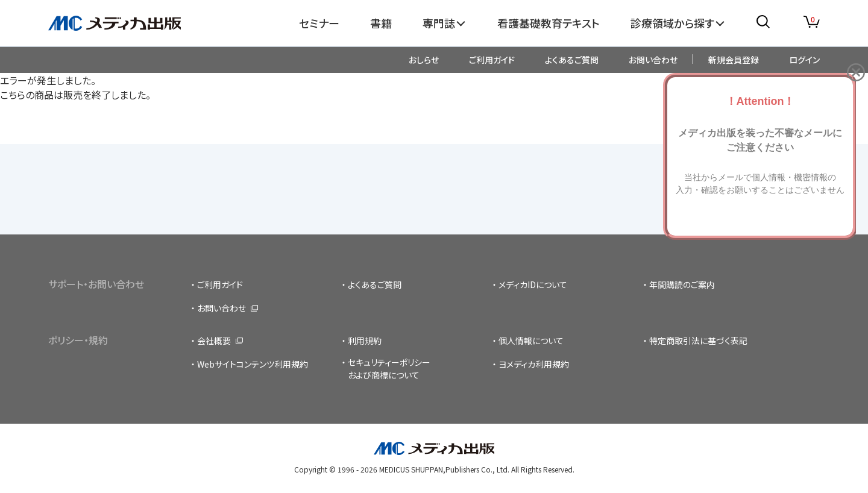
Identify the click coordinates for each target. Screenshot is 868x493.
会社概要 (214, 341)
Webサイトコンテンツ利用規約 (253, 364)
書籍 (381, 23)
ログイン (804, 60)
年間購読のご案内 (682, 284)
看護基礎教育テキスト (549, 23)
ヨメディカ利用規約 (534, 364)
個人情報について (531, 341)
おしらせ (424, 60)
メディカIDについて (533, 284)
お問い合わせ (653, 60)
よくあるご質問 (572, 60)
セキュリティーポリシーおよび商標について (389, 369)
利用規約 (365, 341)
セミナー (319, 23)
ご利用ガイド (492, 60)
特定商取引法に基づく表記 (698, 341)
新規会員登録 (734, 60)
